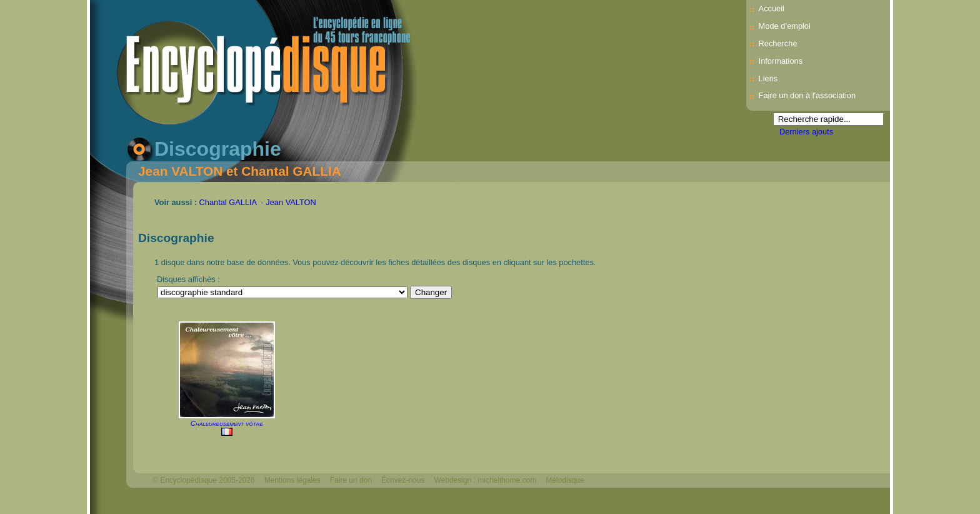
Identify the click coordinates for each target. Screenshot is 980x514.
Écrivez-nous (403, 480)
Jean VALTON (291, 202)
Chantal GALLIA (228, 202)
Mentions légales (292, 480)
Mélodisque (565, 480)
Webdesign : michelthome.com (485, 480)
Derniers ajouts (806, 132)
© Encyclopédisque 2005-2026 (204, 480)
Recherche (778, 43)
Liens (768, 78)
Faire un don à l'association (807, 95)
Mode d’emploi (785, 26)
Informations (781, 61)
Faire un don (351, 480)
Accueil (772, 8)
